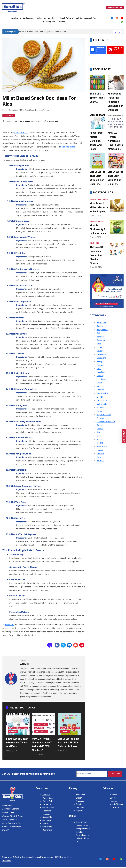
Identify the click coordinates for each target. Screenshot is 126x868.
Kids (26, 727)
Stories (100, 442)
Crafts (99, 347)
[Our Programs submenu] (35, 18)
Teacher (100, 450)
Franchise (101, 372)
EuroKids (9, 121)
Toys (99, 457)
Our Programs (29, 18)
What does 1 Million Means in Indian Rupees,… (99, 207)
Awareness (101, 322)
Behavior (100, 336)
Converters (47, 828)
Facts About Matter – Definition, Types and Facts (17, 742)
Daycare (100, 351)
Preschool (101, 418)
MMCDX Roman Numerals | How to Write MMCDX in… (115, 141)
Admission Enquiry (81, 795)
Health (92, 243)
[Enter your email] (92, 773)
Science (100, 221)
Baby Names (102, 329)
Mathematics (41, 731)
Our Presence (48, 806)
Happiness (101, 379)
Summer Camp (103, 446)
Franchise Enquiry (80, 801)
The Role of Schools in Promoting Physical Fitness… (96, 255)
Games (100, 375)
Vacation (100, 460)
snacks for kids (21, 132)
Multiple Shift (102, 404)
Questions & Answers (106, 421)
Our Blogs (47, 819)
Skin (98, 432)
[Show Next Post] (120, 32)
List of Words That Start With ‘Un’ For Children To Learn (68, 742)
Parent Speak (48, 797)
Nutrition (100, 407)
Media (45, 822)
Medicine (101, 397)
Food (99, 368)
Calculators (47, 825)
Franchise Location (47, 811)
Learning (14, 731)
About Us (46, 793)
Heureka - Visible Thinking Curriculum (117, 803)
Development (102, 354)
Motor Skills (102, 400)
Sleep (99, 435)
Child (99, 343)
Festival (100, 365)
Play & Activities (104, 414)
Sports (99, 439)
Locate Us (47, 803)
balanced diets (67, 147)
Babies (100, 326)
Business (101, 340)
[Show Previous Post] (115, 32)
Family (99, 361)
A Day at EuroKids (114, 795)
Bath (98, 333)
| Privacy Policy (66, 856)
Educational (14, 110)
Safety (99, 425)
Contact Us (47, 816)
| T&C (56, 856)
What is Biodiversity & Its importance (98, 229)
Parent (99, 411)
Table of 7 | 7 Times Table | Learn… (97, 98)
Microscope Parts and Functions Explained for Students (115, 102)
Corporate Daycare (80, 808)
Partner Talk (48, 800)
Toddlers (100, 453)
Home (5, 110)
